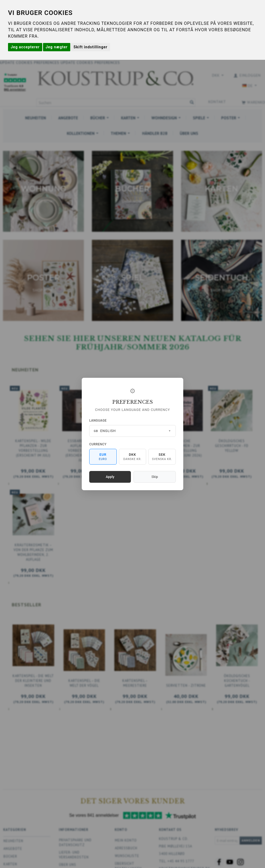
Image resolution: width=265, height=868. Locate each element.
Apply (110, 477)
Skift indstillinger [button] (90, 47)
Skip (155, 477)
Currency (98, 444)
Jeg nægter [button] (57, 47)
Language (98, 421)
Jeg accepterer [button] (25, 47)
